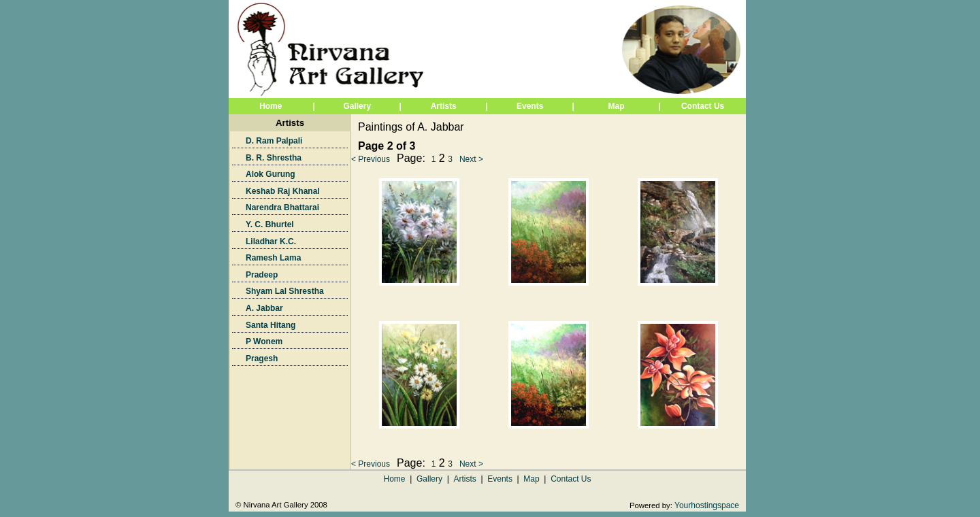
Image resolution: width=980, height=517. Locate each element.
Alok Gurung (271, 174)
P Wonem (264, 341)
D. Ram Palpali (274, 141)
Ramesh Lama (273, 258)
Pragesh (262, 358)
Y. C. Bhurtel (270, 224)
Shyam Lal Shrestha (285, 291)
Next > (471, 159)
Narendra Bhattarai (282, 207)
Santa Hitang (271, 325)
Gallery (429, 479)
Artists (444, 106)
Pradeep (262, 275)
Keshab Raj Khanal (283, 191)
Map (617, 106)
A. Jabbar (264, 308)
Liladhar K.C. (271, 241)
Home (271, 106)
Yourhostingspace (707, 505)
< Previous (371, 159)
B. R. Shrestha (274, 158)
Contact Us (703, 106)
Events (530, 106)
